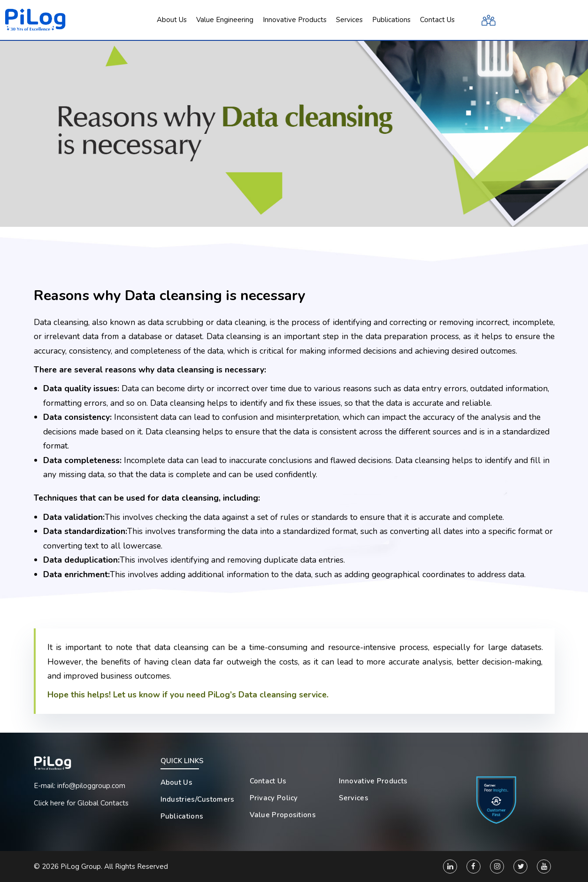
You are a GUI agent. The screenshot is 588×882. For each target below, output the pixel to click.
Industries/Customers (198, 799)
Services (354, 798)
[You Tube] (544, 867)
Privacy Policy (274, 798)
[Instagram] (497, 867)
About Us (176, 782)
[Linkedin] (450, 867)
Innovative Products (373, 781)
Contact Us (268, 781)
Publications (182, 816)
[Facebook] (473, 867)
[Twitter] (520, 867)
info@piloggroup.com (91, 786)
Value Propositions (283, 815)
